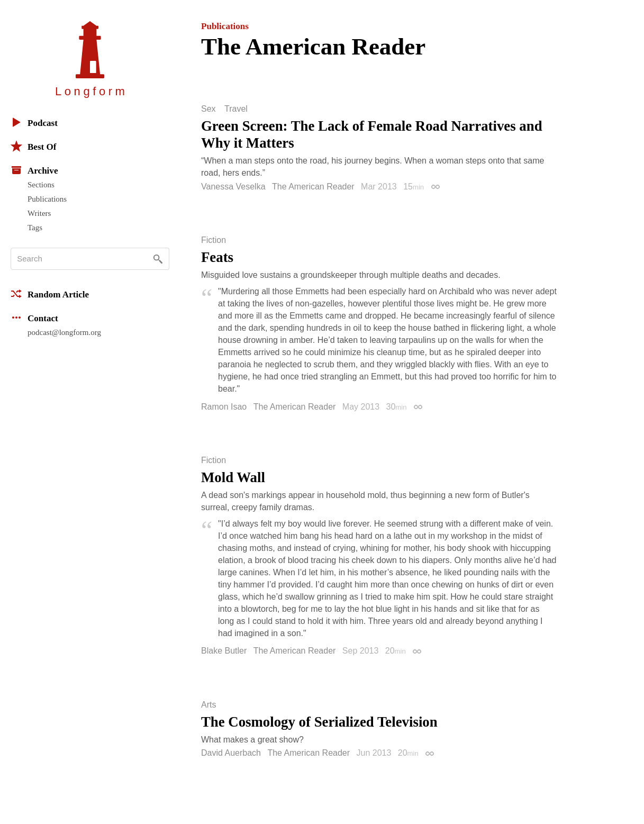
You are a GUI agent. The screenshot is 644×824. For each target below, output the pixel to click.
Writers (39, 213)
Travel (236, 109)
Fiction (214, 240)
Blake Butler (224, 651)
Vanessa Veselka (233, 187)
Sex (208, 109)
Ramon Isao (224, 407)
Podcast (34, 122)
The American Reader (313, 187)
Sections (41, 185)
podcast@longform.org (64, 332)
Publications (47, 199)
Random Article (50, 294)
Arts (208, 705)
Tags (35, 228)
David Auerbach (231, 753)
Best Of (33, 146)
